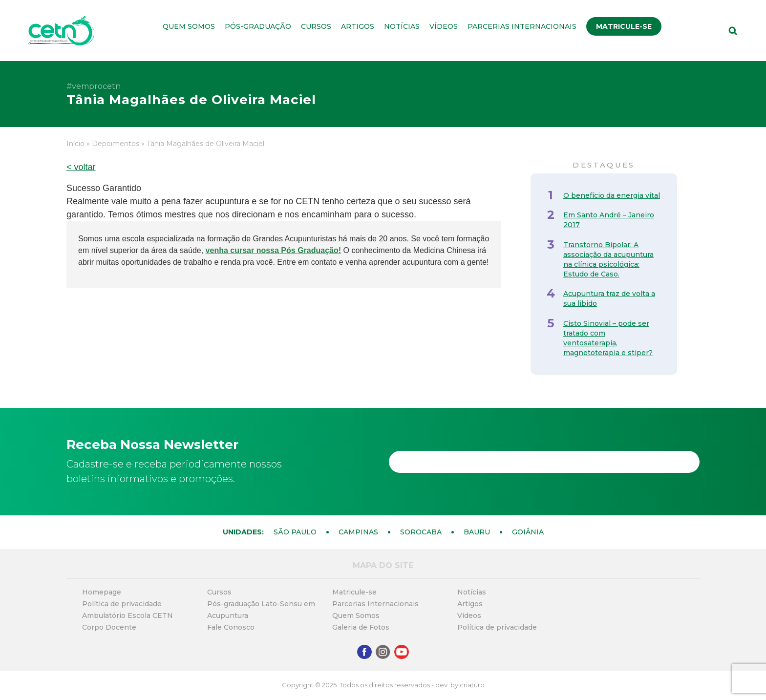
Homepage (102, 592)
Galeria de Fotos (361, 627)
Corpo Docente (109, 627)
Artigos (358, 26)
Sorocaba (421, 532)
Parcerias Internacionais (522, 26)
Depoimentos (116, 144)
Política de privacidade (122, 604)
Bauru (477, 532)
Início (75, 144)
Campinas (358, 532)
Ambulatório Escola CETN (128, 615)
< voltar (81, 167)
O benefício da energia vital (612, 195)
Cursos (316, 26)
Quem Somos (189, 26)
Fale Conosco (231, 627)
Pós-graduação (258, 26)
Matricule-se (624, 26)
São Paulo (295, 532)
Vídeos (444, 26)
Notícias (402, 26)
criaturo (472, 685)
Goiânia (528, 532)
